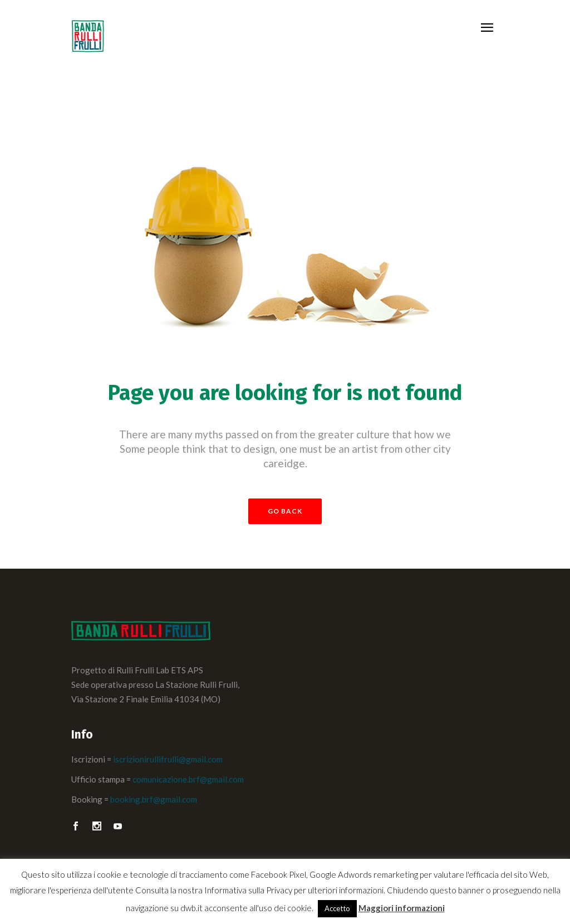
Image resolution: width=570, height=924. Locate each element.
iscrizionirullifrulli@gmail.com (168, 759)
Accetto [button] (337, 908)
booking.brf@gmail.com (154, 799)
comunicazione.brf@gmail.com (188, 779)
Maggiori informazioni (402, 908)
